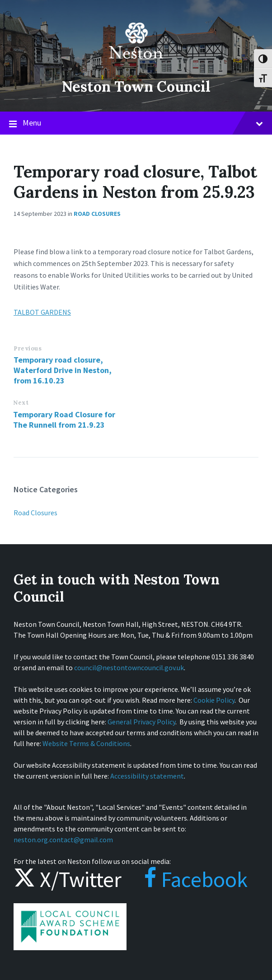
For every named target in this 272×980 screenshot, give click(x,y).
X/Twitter (68, 879)
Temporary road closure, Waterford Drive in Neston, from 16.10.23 (63, 370)
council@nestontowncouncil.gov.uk (129, 667)
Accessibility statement (147, 776)
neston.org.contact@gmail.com (63, 840)
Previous (28, 348)
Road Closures (97, 214)
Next (21, 403)
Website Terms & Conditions (86, 743)
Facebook (187, 879)
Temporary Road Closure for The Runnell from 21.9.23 (64, 420)
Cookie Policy (214, 700)
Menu (136, 123)
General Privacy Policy (141, 722)
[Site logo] (136, 65)
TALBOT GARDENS (42, 312)
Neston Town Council (136, 86)
